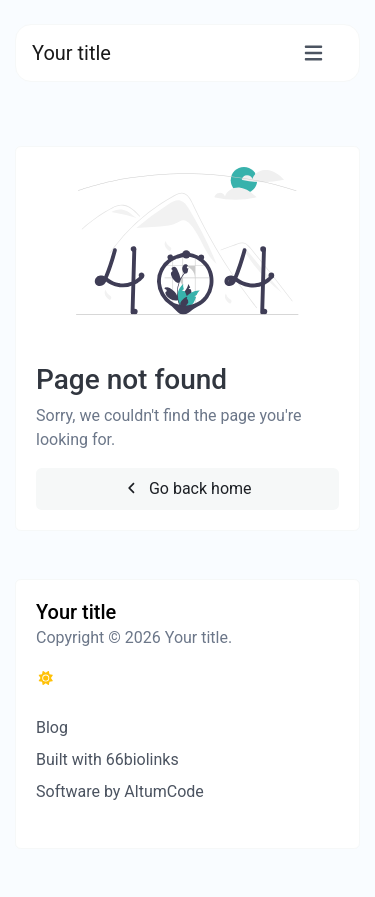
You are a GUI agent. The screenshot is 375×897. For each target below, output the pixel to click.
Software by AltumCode (120, 791)
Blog (52, 727)
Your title (71, 53)
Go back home (187, 488)
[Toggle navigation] (313, 53)
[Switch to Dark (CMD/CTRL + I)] (46, 679)
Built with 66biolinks (107, 759)
